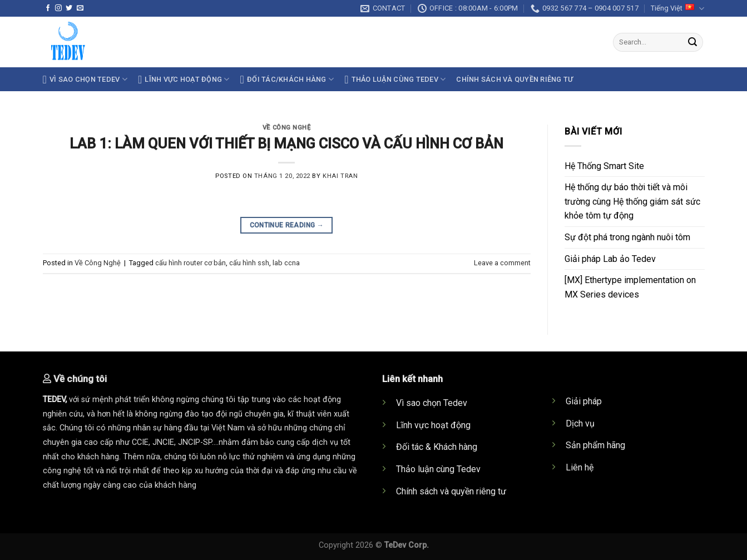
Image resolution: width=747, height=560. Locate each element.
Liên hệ (580, 467)
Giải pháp (584, 401)
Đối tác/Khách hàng (287, 80)
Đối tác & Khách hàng (437, 447)
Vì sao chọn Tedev (432, 403)
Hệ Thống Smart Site (604, 166)
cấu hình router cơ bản (191, 263)
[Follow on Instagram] (58, 8)
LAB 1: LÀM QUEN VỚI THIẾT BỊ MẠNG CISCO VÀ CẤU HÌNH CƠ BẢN (286, 143)
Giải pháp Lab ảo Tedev (610, 259)
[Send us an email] (80, 8)
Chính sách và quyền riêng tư (515, 79)
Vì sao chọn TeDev (85, 80)
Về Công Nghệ (287, 128)
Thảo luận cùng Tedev (438, 469)
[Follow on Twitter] (69, 8)
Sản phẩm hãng (595, 445)
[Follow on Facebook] (48, 8)
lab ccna (286, 263)
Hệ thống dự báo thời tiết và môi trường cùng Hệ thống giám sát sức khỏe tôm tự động (632, 201)
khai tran (340, 176)
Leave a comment (502, 263)
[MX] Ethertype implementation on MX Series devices (630, 287)
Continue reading (287, 226)
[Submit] (692, 42)
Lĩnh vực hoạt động (184, 80)
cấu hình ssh (249, 263)
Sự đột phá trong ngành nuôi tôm (627, 237)
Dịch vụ (580, 423)
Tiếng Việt (677, 9)
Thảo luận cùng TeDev (395, 80)
